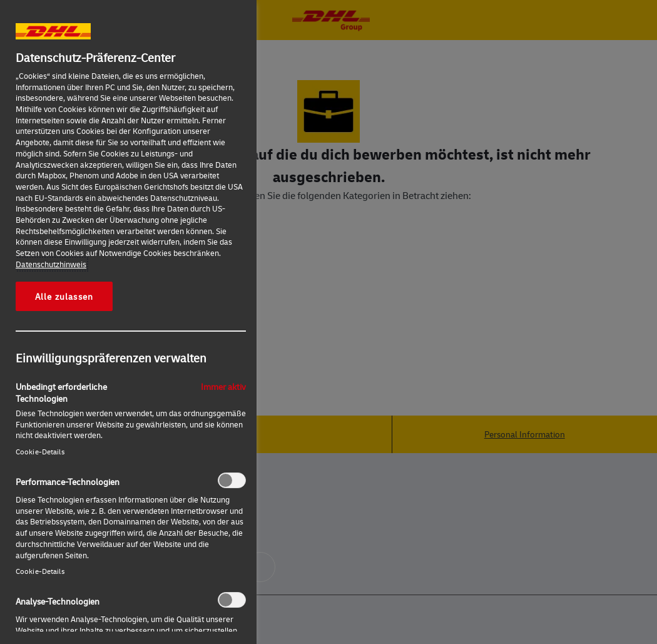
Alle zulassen (64, 296)
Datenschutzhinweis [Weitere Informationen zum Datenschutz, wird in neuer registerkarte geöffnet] (51, 264)
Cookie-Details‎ (40, 452)
